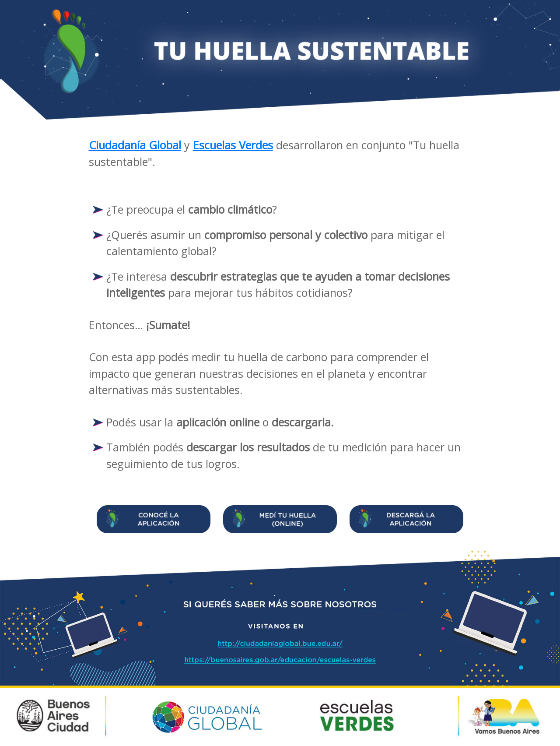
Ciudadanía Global (135, 145)
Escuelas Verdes (233, 145)
